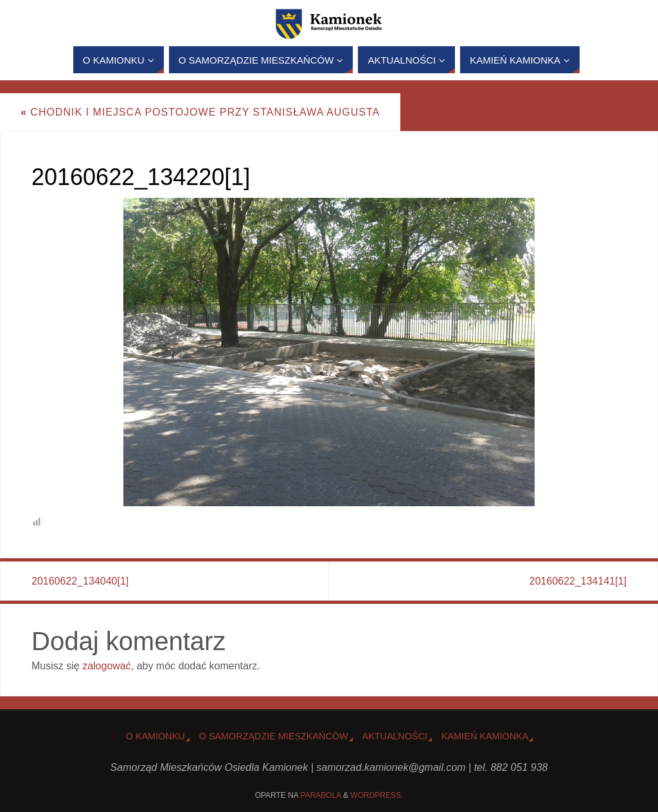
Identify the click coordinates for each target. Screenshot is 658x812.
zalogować (107, 666)
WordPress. (377, 795)
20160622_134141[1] (578, 581)
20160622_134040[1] (80, 581)
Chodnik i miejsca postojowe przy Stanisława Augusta (200, 112)
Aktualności (395, 736)
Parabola (321, 795)
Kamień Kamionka (485, 736)
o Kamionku (156, 736)
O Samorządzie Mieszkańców (274, 736)
